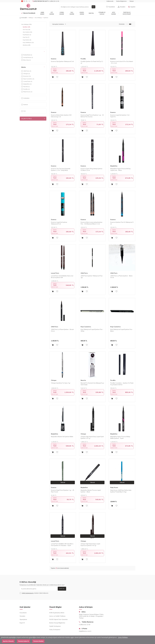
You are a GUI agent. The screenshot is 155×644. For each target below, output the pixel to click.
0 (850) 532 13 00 (85, 625)
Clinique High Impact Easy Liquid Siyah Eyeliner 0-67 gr (92, 437)
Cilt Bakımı (52, 13)
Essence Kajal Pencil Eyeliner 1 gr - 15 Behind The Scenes (92, 116)
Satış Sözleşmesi (55, 630)
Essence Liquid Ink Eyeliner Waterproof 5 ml (59, 223)
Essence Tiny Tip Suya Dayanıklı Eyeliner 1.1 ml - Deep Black (61, 169)
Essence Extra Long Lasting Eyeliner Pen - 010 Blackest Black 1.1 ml (92, 223)
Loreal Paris (55, 273)
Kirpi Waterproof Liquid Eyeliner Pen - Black (122, 330)
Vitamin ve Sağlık (102, 13)
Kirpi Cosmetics (86, 327)
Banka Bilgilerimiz (121, 1)
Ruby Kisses (114, 487)
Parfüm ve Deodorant (127, 13)
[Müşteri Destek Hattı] (46, 1)
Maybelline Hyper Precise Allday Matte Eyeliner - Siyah (120, 437)
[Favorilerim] (111, 7)
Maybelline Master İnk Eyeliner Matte (62, 437)
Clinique (54, 380)
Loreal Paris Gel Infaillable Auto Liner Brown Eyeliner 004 (62, 277)
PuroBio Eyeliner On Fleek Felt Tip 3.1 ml (92, 62)
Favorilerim (23, 613)
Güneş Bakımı (62, 13)
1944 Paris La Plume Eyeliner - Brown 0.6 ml (62, 330)
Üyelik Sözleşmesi (55, 626)
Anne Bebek (42, 13)
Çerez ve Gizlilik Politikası (57, 616)
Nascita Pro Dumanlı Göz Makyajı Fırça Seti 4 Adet (92, 384)
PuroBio (83, 59)
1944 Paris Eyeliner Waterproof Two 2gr (92, 277)
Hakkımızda (110, 1)
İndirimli (25, 105)
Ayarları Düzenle (8, 641)
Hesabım (22, 616)
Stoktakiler (25, 98)
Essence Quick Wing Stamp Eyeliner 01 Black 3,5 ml (92, 169)
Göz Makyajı (38, 18)
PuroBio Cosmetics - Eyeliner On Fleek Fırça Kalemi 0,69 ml (122, 384)
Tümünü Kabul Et (23, 641)
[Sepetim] (132, 7)
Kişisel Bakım (82, 13)
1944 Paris (84, 273)
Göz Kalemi (27, 32)
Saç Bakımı (72, 13)
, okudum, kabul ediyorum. (34, 593)
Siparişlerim (23, 619)
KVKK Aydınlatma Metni (57, 613)
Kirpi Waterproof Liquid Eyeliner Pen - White (92, 330)
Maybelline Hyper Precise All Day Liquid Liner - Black (120, 169)
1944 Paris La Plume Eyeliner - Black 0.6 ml (121, 277)
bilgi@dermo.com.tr (85, 631)
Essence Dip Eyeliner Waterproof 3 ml (62, 61)
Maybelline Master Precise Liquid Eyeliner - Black (91, 491)
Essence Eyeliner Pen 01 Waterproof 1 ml (122, 223)
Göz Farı (26, 30)
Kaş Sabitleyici (28, 42)
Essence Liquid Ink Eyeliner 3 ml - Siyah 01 (120, 116)
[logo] (28, 7)
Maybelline (114, 166)
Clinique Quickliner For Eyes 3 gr (61, 383)
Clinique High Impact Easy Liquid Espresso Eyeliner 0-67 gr (90, 545)
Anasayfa (23, 18)
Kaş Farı (26, 37)
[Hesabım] (122, 7)
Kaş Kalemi (27, 40)
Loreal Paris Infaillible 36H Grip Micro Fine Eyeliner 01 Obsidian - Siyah (62, 545)
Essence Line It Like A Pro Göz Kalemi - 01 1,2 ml (122, 62)
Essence (54, 59)
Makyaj (91, 13)
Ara (93, 7)
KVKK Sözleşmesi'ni (28, 593)
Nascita (83, 380)
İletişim (132, 1)
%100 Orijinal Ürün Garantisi (58, 619)
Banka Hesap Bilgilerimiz (57, 623)
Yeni (24, 111)
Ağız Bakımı (114, 13)
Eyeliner (26, 27)
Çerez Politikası (123, 637)
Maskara (27, 45)
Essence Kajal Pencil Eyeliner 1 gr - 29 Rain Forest (63, 491)
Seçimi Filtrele (33, 119)
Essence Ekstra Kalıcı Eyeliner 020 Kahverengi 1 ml (61, 116)
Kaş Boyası (27, 35)
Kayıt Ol (62, 589)
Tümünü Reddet (38, 641)
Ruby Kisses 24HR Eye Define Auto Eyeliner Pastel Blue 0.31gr (121, 491)
